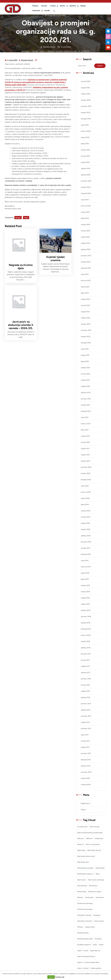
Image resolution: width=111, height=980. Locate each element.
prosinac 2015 (86, 704)
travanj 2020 (86, 517)
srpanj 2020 (85, 498)
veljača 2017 (85, 666)
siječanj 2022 (86, 392)
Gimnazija (25, 51)
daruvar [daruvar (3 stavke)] (81, 838)
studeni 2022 (86, 337)
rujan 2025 (85, 125)
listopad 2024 (86, 193)
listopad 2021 (86, 411)
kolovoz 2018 (86, 635)
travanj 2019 (85, 592)
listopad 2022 (86, 343)
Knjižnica (73, 6)
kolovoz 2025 (86, 131)
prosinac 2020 (86, 467)
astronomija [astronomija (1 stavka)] (95, 827)
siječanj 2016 (86, 697)
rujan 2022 (85, 349)
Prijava (83, 810)
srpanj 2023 (85, 287)
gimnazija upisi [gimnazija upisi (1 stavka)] (84, 862)
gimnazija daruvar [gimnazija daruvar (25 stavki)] (95, 850)
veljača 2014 (85, 722)
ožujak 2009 (85, 778)
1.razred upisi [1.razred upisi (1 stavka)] (83, 827)
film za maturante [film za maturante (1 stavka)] (93, 844)
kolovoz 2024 (86, 206)
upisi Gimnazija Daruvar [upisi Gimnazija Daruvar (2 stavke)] (87, 956)
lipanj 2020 (85, 505)
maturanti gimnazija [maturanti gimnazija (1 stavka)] (85, 903)
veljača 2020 (86, 529)
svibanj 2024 (86, 225)
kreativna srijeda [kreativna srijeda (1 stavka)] (95, 892)
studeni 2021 (85, 405)
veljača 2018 (85, 641)
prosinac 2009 (86, 772)
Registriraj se (86, 803)
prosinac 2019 (86, 542)
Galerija (83, 6)
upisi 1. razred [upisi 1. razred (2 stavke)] (83, 951)
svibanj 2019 (85, 585)
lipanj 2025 (85, 144)
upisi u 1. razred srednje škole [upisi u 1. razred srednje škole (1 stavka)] (89, 962)
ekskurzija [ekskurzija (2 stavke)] (99, 838)
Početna (35, 6)
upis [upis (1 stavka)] (96, 945)
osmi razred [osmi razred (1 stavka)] (99, 921)
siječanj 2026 (86, 100)
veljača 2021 (85, 455)
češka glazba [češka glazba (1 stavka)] (96, 968)
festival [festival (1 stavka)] (81, 844)
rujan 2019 (85, 561)
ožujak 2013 (85, 747)
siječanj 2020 (86, 536)
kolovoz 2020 (86, 492)
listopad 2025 (86, 119)
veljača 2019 (85, 604)
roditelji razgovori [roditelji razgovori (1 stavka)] (85, 945)
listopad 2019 (86, 554)
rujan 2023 (85, 274)
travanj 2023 (85, 305)
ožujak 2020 (85, 523)
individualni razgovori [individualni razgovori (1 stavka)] (86, 874)
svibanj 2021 (85, 436)
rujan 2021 (85, 417)
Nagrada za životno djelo (21, 267)
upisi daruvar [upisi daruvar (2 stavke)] (96, 951)
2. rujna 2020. (13, 60)
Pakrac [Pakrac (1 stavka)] (81, 927)
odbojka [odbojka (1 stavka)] (97, 915)
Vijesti (42, 51)
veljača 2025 (86, 168)
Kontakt (47, 11)
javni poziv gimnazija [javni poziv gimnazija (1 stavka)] (97, 880)
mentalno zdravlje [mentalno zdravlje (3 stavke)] (85, 915)
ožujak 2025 (85, 162)
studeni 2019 (85, 548)
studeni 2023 (86, 262)
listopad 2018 (86, 629)
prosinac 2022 (86, 330)
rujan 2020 (85, 486)
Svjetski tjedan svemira (55, 259)
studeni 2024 (86, 187)
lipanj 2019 (85, 579)
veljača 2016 (85, 691)
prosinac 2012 (86, 753)
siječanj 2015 (86, 710)
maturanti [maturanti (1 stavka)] (100, 897)
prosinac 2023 (86, 256)
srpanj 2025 (85, 137)
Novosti (44, 6)
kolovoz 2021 (86, 424)
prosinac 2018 (86, 617)
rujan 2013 (85, 735)
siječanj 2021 (86, 461)
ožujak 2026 (85, 88)
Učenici (63, 6)
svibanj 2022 (85, 368)
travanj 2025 (86, 156)
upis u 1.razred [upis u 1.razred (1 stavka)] (83, 968)
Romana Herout (27, 60)
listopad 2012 (86, 760)
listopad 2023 (86, 268)
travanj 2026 (85, 81)
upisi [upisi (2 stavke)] (102, 945)
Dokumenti (36, 11)
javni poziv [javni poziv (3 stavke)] (82, 880)
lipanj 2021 (85, 430)
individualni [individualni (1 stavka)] (100, 868)
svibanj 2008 (86, 785)
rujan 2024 (85, 200)
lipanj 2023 (85, 293)
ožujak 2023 (85, 312)
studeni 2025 (86, 113)
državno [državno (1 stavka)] (90, 838)
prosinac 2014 (86, 716)
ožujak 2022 (85, 380)
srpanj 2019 (85, 573)
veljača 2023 (85, 318)
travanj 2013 (85, 741)
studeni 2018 (86, 623)
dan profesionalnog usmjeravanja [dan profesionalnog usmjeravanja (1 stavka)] (90, 833)
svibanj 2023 (85, 299)
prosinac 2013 (86, 729)
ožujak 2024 (85, 237)
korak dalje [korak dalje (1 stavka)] (82, 892)
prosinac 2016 (86, 679)
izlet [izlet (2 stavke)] (98, 874)
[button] (54, 11)
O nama (53, 6)
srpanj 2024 (85, 212)
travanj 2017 (85, 660)
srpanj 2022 (85, 355)
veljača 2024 (86, 243)
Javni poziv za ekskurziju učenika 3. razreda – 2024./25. (21, 325)
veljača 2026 (85, 94)
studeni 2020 (86, 473)
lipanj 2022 (85, 361)
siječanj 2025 (86, 175)
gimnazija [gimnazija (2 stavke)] (82, 850)
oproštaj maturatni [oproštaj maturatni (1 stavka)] (85, 921)
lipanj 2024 (85, 218)
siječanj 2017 (86, 673)
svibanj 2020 (86, 511)
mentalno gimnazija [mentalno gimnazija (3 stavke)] (85, 909)
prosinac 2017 (86, 654)
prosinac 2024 (86, 181)
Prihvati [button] (51, 977)
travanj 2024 (86, 231)
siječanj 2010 (86, 766)
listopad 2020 (86, 480)
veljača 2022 (85, 386)
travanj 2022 (85, 374)
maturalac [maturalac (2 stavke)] (90, 897)
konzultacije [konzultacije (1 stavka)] (83, 886)
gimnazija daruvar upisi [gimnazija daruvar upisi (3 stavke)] (87, 856)
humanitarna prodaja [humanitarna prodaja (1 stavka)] (86, 868)
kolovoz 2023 (86, 280)
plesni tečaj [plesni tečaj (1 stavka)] (90, 927)
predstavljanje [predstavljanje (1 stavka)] (83, 933)
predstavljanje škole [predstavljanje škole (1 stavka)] (85, 939)
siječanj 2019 (86, 610)
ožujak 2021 (85, 449)
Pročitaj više (60, 977)
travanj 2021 (85, 442)
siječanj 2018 (86, 648)
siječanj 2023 (86, 324)
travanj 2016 (85, 685)
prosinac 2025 (86, 106)
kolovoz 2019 (86, 567)
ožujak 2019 (85, 598)
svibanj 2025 (86, 150)
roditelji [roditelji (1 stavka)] (99, 939)
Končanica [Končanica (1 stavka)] (94, 886)
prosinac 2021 (86, 399)
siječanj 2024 (86, 249)
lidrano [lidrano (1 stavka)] (81, 897)
